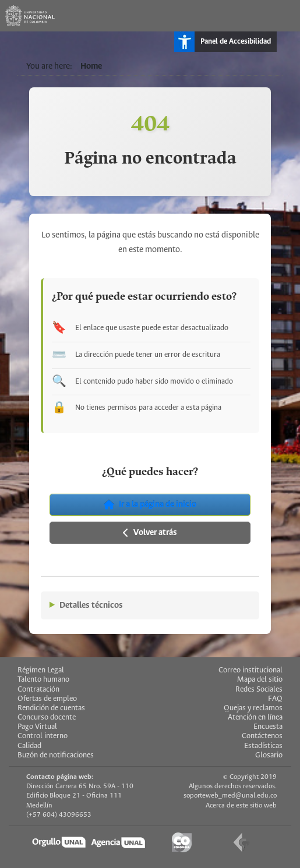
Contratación (38, 690)
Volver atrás (150, 533)
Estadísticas (263, 746)
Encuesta (268, 727)
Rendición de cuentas (51, 708)
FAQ (275, 699)
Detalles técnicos (91, 605)
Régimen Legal (41, 670)
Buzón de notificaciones (56, 755)
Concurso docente (47, 718)
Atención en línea (255, 718)
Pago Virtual (37, 727)
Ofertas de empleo (47, 699)
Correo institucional (250, 670)
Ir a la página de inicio (150, 505)
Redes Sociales (259, 690)
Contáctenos (262, 736)
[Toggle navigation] (284, 16)
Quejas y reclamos (253, 708)
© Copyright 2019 (250, 777)
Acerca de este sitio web (241, 805)
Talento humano (43, 680)
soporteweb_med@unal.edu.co (230, 796)
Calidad (29, 746)
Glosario (269, 755)
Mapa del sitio (260, 680)
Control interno (43, 736)
